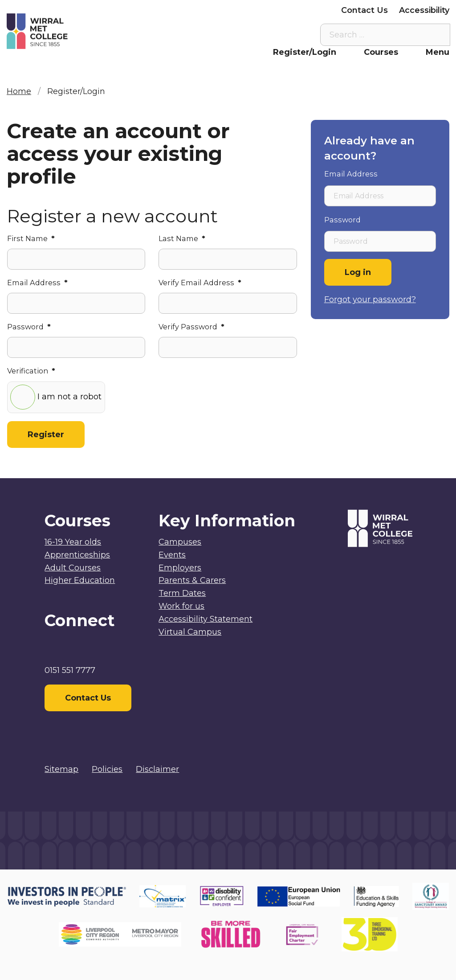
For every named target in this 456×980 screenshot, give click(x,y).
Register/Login (305, 52)
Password (29, 327)
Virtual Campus (130, 10)
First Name (31, 238)
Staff (184, 10)
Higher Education (80, 580)
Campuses (180, 542)
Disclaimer (157, 769)
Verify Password (191, 327)
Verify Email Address (200, 283)
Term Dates (182, 593)
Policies (107, 769)
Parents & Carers (240, 10)
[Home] (62, 31)
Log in (358, 272)
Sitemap (61, 769)
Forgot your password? (370, 299)
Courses (381, 52)
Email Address (37, 283)
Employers (308, 10)
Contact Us (364, 10)
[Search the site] (436, 35)
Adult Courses (73, 568)
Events (172, 555)
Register (46, 435)
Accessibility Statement (206, 619)
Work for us (181, 606)
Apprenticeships (77, 555)
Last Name (182, 238)
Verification (31, 371)
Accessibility (424, 10)
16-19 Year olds (73, 542)
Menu (438, 52)
